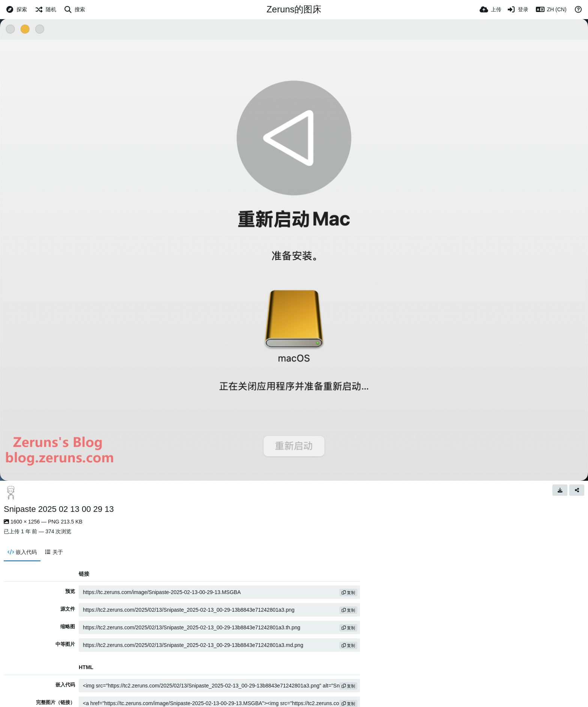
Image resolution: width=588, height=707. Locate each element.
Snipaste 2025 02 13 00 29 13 (59, 509)
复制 (348, 593)
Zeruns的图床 (294, 9)
